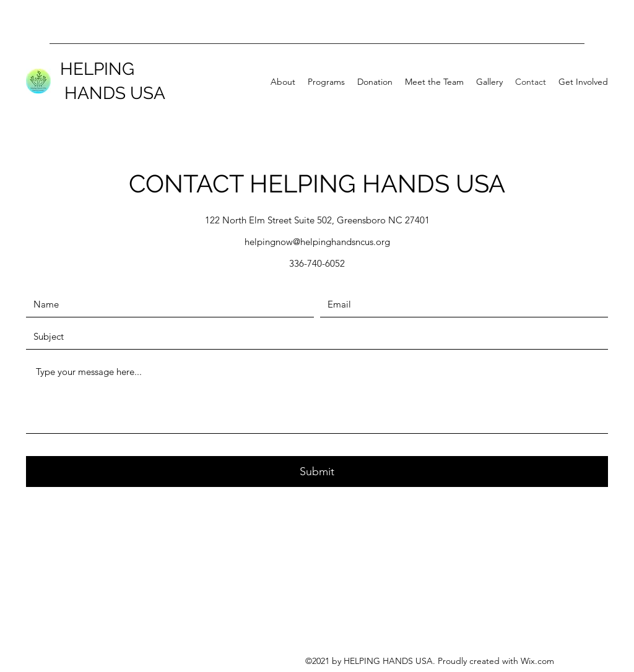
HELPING (97, 69)
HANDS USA (113, 93)
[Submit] (317, 472)
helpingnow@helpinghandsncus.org (317, 242)
